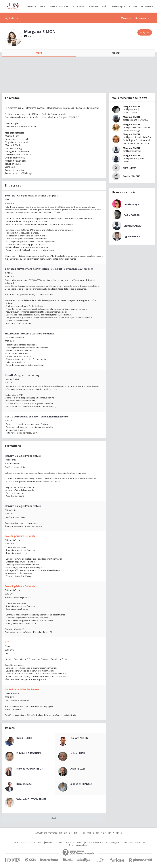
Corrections (140, 843)
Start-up (78, 6)
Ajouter (146, 32)
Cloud (133, 6)
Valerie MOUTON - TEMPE (31, 799)
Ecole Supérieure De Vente (20, 536)
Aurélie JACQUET (132, 204)
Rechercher (14, 18)
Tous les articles (127, 843)
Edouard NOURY (79, 738)
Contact (32, 843)
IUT (7, 642)
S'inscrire (126, 18)
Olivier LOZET (78, 769)
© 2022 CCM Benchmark (79, 845)
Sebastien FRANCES (81, 784)
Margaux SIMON (131, 106)
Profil (39, 53)
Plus (54, 817)
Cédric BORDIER (132, 215)
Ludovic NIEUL (78, 753)
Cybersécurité (98, 6)
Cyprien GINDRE (132, 237)
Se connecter (143, 18)
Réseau (116, 53)
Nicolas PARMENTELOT (30, 769)
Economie (147, 6)
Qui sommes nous (19, 843)
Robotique (118, 6)
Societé (60, 843)
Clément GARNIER (133, 226)
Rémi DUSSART (25, 784)
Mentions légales (112, 843)
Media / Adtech (59, 6)
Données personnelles (74, 843)
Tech (42, 6)
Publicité (40, 843)
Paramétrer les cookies (94, 843)
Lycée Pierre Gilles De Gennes (22, 689)
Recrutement (50, 843)
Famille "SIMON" (131, 176)
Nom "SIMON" (130, 168)
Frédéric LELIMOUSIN (29, 753)
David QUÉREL (24, 738)
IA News (31, 6)
